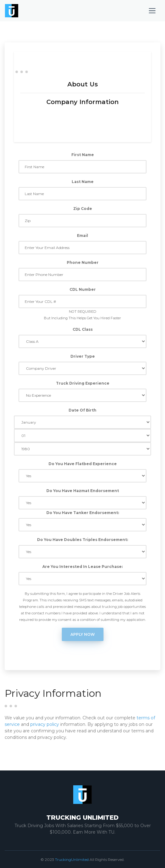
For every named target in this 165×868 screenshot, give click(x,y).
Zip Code (83, 209)
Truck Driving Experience (83, 383)
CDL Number (83, 289)
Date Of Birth (82, 410)
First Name (83, 155)
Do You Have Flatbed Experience (83, 464)
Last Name (83, 182)
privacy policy (45, 724)
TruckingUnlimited (72, 859)
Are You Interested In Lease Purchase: (82, 567)
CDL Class (83, 329)
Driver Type (83, 356)
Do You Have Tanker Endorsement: (83, 513)
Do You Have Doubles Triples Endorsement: (82, 540)
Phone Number (83, 262)
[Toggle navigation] (152, 11)
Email (82, 236)
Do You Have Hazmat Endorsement (83, 491)
